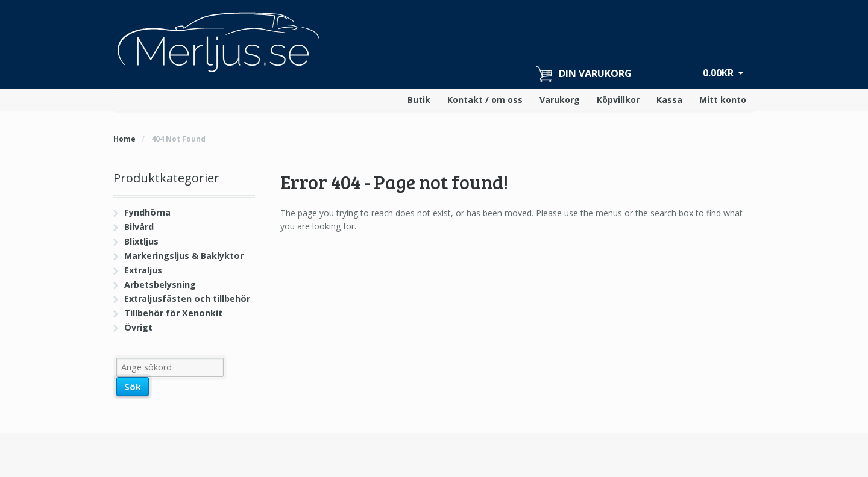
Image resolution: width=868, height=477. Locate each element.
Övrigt (138, 327)
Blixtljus (141, 241)
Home (124, 139)
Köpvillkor (618, 100)
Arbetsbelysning (160, 285)
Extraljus (143, 270)
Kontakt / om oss (485, 100)
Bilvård (139, 227)
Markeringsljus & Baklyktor (184, 256)
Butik (419, 100)
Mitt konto (723, 100)
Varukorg (560, 100)
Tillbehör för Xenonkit (173, 313)
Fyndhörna (147, 212)
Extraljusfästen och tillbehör (187, 298)
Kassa (669, 100)
